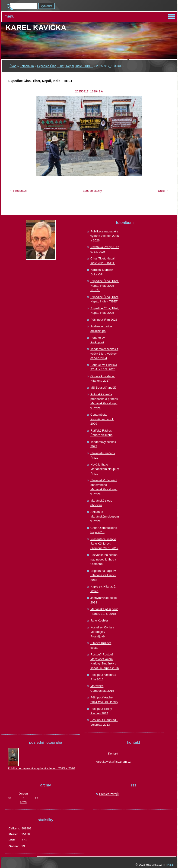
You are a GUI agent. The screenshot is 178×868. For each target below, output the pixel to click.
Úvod (13, 66)
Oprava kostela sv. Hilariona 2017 (103, 379)
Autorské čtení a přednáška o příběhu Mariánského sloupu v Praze (104, 401)
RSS (170, 865)
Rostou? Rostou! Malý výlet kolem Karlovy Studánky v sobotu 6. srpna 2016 (105, 661)
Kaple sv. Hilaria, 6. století (103, 589)
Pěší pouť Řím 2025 (104, 320)
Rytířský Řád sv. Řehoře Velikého (101, 433)
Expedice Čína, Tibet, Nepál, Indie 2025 (105, 311)
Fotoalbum (27, 66)
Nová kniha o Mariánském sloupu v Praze (105, 469)
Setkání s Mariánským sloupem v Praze (105, 516)
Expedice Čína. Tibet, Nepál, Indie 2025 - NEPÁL (105, 286)
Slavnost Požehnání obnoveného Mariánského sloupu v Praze (104, 487)
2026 (23, 802)
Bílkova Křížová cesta (101, 645)
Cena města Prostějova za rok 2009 (102, 419)
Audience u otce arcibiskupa (101, 329)
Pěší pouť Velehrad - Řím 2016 (104, 677)
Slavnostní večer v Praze (103, 455)
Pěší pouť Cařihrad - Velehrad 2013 (104, 722)
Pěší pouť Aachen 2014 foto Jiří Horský (104, 700)
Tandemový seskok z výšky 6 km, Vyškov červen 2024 (104, 353)
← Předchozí (18, 191)
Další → (163, 191)
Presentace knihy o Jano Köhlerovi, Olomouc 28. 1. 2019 (104, 544)
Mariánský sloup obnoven (101, 503)
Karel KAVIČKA (36, 27)
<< (10, 798)
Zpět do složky (92, 191)
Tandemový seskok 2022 (103, 444)
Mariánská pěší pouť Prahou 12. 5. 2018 (104, 611)
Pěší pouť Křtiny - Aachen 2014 (102, 711)
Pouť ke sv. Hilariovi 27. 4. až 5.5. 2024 (104, 367)
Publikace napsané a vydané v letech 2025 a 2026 (105, 236)
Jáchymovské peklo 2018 (103, 600)
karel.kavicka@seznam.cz (113, 762)
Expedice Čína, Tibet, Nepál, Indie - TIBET (65, 66)
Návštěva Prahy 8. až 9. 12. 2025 (105, 249)
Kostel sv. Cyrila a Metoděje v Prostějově (102, 632)
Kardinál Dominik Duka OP (102, 272)
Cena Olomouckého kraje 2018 (104, 530)
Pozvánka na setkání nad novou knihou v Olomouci (104, 559)
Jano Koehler (99, 620)
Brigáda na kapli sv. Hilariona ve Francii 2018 (103, 575)
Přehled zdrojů (109, 794)
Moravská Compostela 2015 (102, 688)
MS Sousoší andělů (103, 388)
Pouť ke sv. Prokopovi (98, 340)
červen (23, 793)
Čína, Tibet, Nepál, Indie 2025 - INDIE (103, 261)
